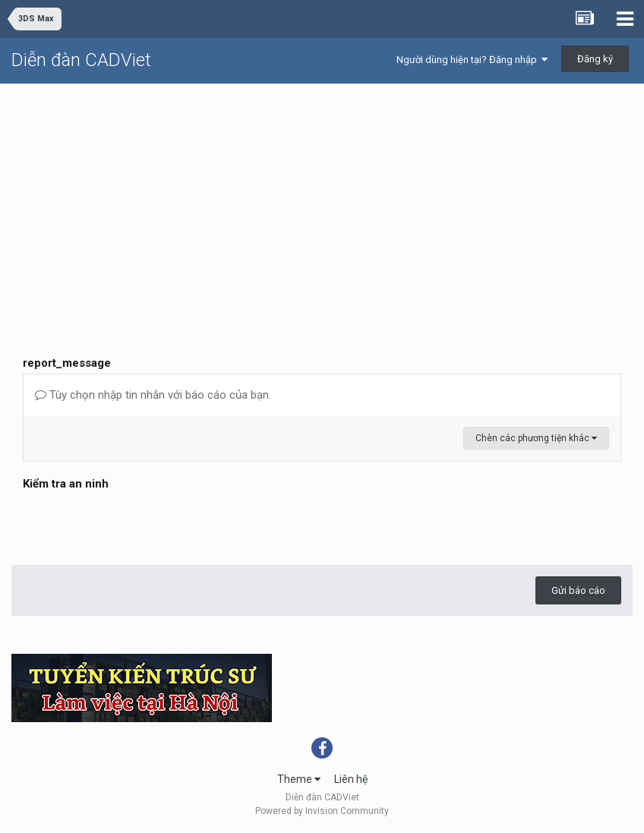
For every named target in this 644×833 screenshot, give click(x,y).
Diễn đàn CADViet (81, 60)
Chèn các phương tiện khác (536, 438)
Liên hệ (351, 779)
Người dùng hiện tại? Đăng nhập (472, 60)
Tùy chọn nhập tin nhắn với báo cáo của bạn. (153, 395)
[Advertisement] (322, 198)
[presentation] (138, 524)
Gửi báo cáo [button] (578, 590)
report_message (67, 363)
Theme (299, 779)
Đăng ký (595, 59)
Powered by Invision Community (322, 811)
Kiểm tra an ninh (66, 484)
